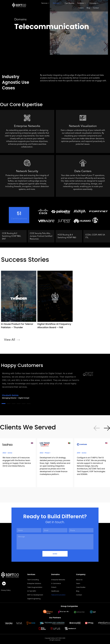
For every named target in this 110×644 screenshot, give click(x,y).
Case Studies (69, 3)
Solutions (81, 3)
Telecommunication (58, 595)
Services (45, 3)
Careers (81, 8)
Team (78, 583)
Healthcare (55, 591)
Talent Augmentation (35, 587)
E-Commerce (56, 583)
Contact (96, 8)
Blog (88, 8)
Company (94, 3)
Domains (57, 3)
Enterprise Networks (58, 580)
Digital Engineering (34, 599)
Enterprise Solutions (34, 583)
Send (55, 554)
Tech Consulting (33, 580)
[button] (107, 486)
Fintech (54, 587)
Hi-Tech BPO (32, 591)
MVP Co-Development (35, 595)
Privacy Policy (6, 590)
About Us (79, 580)
